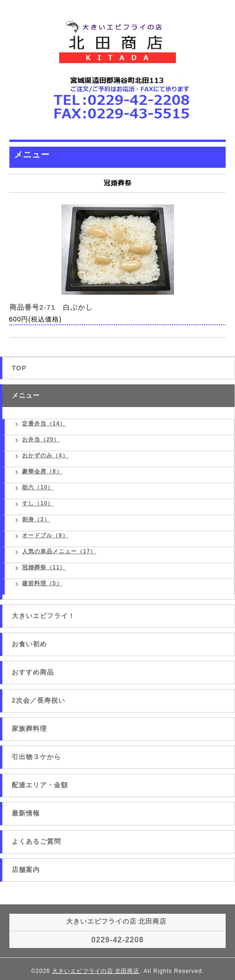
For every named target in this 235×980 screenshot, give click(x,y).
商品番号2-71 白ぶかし (51, 307)
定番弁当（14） (44, 423)
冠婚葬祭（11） (44, 567)
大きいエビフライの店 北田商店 (96, 971)
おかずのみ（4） (45, 455)
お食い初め (29, 644)
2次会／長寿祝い (38, 700)
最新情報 (26, 813)
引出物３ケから (36, 757)
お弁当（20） (41, 439)
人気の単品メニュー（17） (59, 551)
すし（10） (38, 503)
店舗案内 (26, 870)
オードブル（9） (45, 535)
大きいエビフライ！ (43, 616)
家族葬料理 (29, 729)
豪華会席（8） (42, 471)
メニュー (26, 395)
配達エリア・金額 (40, 785)
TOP (19, 368)
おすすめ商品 (33, 672)
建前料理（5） (42, 583)
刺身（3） (36, 519)
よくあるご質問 (36, 841)
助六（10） (38, 487)
